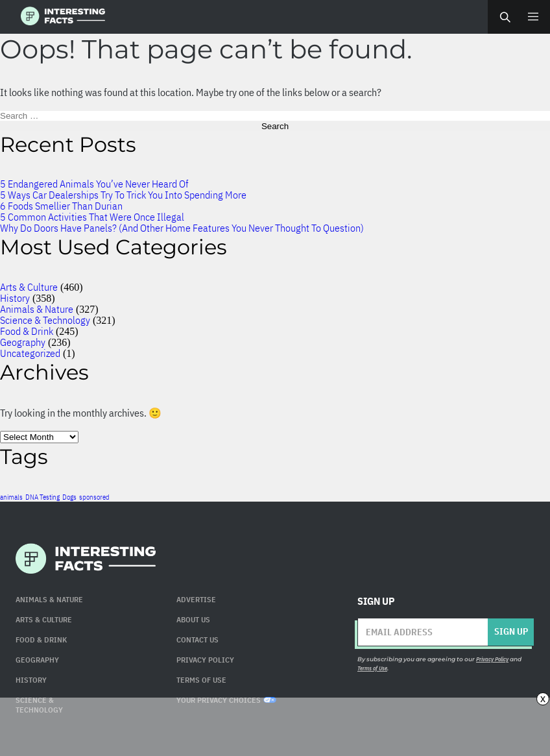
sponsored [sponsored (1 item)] (94, 497)
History (15, 298)
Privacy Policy (205, 660)
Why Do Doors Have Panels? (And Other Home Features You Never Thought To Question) (182, 228)
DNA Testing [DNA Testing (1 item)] (42, 497)
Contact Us (197, 640)
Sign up (511, 631)
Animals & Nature (37, 309)
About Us (193, 619)
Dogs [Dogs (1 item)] (69, 497)
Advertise (196, 599)
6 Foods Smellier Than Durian (61, 206)
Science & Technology (45, 320)
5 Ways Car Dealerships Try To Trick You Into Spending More (123, 195)
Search (505, 17)
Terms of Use (372, 668)
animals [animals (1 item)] (11, 497)
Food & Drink (27, 331)
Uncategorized (30, 353)
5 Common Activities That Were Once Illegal (92, 217)
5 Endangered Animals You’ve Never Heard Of (94, 184)
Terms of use (201, 680)
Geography (23, 342)
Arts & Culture (29, 287)
